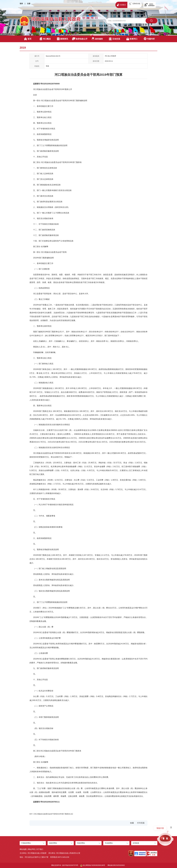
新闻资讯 (62, 39)
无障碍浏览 (135, 4)
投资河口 (132, 39)
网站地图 (23, 849)
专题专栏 (149, 39)
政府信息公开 (80, 39)
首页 (28, 39)
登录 (21, 4)
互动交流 (115, 39)
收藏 (132, 823)
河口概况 (45, 39)
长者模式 (121, 5)
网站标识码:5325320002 (116, 865)
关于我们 (40, 849)
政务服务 (97, 39)
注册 (29, 4)
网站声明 (31, 849)
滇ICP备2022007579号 (70, 865)
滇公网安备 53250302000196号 (93, 865)
